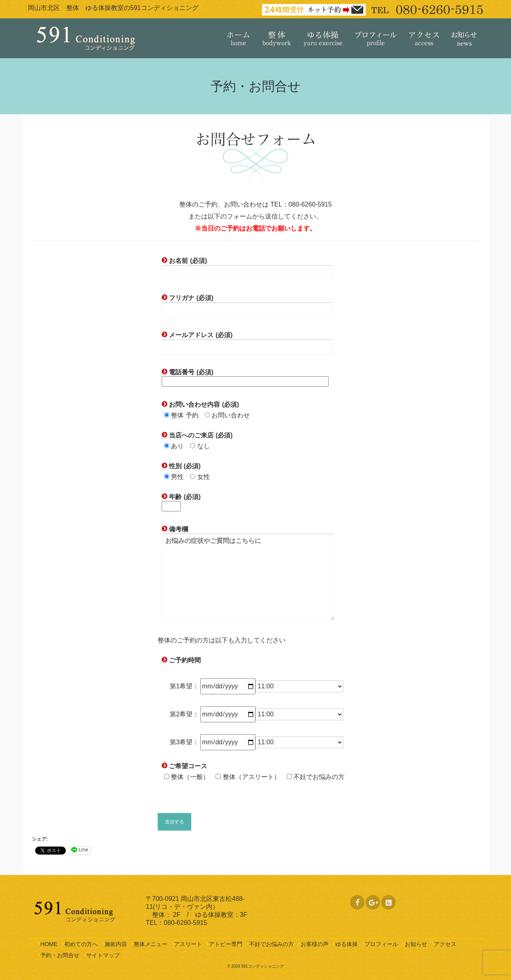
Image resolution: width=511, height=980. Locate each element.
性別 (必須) (184, 466)
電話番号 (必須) (245, 377)
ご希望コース (187, 766)
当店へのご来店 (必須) (200, 435)
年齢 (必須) (181, 501)
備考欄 (248, 574)
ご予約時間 (184, 660)
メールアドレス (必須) (247, 341)
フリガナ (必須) (247, 304)
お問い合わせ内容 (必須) (203, 405)
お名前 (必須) (247, 266)
